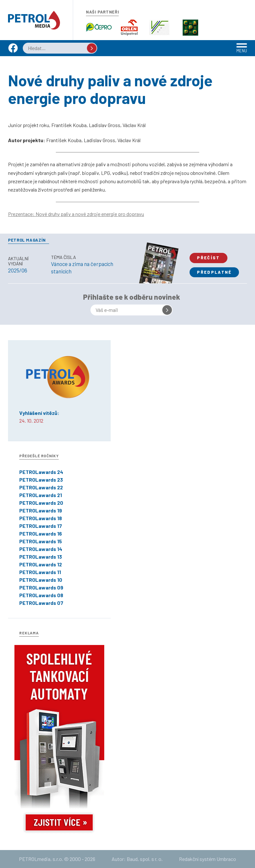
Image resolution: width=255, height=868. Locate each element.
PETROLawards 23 (41, 480)
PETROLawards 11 (40, 572)
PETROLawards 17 (41, 526)
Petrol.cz (34, 20)
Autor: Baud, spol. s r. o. (137, 859)
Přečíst (208, 258)
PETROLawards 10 (41, 580)
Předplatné (214, 272)
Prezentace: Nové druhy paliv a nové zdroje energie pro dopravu (76, 214)
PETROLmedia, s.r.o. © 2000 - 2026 (57, 859)
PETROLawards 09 (41, 587)
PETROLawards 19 (41, 510)
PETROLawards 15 (41, 541)
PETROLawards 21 (41, 495)
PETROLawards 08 (41, 595)
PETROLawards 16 (41, 533)
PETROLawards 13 (41, 557)
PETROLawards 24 (41, 472)
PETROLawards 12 (41, 564)
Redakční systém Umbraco (208, 859)
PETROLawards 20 (41, 503)
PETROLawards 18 (41, 518)
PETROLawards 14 (41, 549)
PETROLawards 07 (41, 603)
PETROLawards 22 (41, 487)
